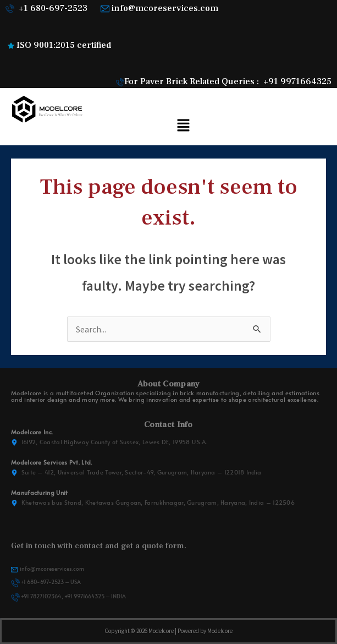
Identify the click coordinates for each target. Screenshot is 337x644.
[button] (183, 126)
